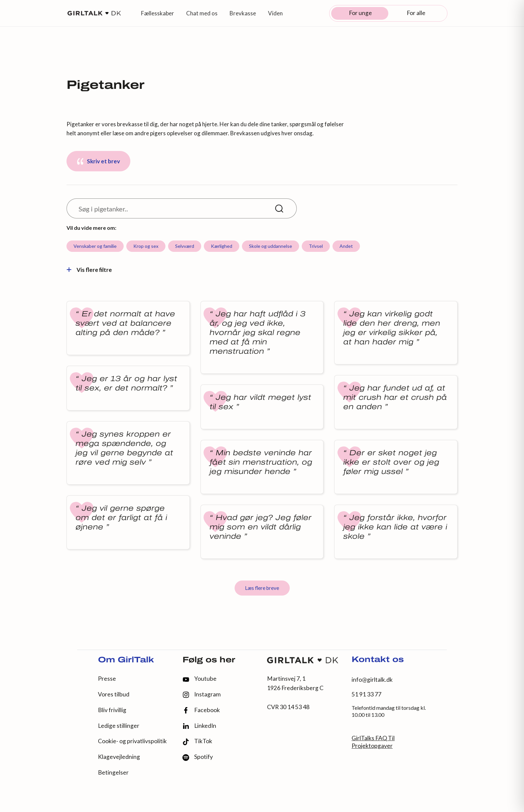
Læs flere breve (262, 588)
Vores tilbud (114, 694)
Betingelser (113, 772)
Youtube (200, 679)
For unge (360, 13)
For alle (416, 13)
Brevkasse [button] (243, 13)
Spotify (198, 757)
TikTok (197, 741)
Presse (107, 679)
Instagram (202, 695)
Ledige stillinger (119, 726)
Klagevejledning (119, 757)
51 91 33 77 (366, 694)
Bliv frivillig (112, 710)
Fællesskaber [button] (158, 13)
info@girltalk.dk (372, 680)
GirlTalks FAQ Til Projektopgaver (373, 742)
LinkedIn (199, 726)
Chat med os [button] (202, 13)
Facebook (201, 710)
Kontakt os (378, 660)
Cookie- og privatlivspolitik (132, 741)
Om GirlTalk (126, 660)
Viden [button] (275, 13)
